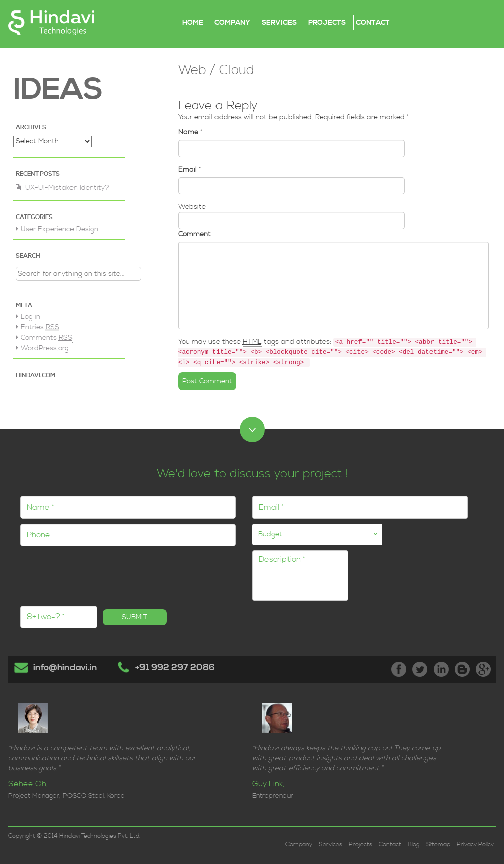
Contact (390, 845)
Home (193, 23)
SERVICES (279, 23)
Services (331, 845)
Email (188, 170)
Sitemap (438, 845)
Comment (195, 234)
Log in (30, 317)
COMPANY (232, 23)
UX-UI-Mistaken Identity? (67, 188)
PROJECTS (327, 23)
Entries (40, 328)
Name (188, 132)
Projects (361, 845)
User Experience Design (59, 229)
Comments (47, 338)
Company (299, 845)
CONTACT (373, 23)
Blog (414, 845)
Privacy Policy (475, 845)
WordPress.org (45, 348)
